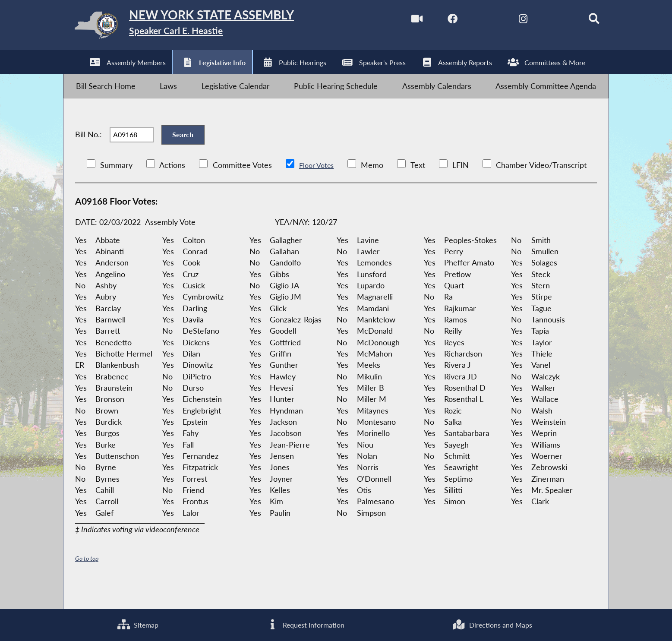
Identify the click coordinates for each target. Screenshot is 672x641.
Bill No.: (88, 150)
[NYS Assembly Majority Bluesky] (546, 21)
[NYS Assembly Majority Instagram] (509, 21)
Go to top (88, 579)
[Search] (582, 21)
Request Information (303, 624)
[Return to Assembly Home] (200, 27)
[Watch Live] (400, 21)
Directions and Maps (491, 624)
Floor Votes (319, 185)
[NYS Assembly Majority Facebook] (436, 21)
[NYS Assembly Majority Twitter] (473, 21)
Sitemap (136, 624)
